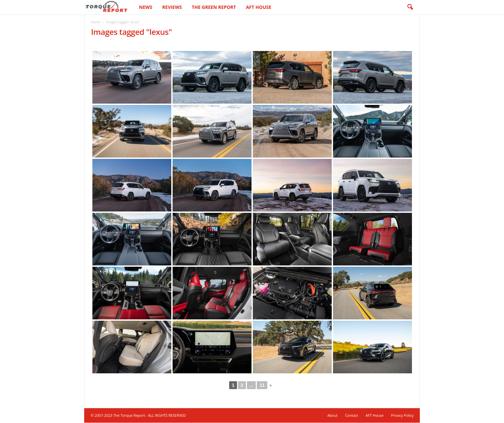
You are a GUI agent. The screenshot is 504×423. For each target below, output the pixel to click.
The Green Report (214, 7)
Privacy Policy (402, 416)
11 (262, 386)
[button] (410, 7)
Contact (352, 416)
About (333, 416)
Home (96, 22)
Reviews (172, 7)
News (146, 7)
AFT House (259, 7)
